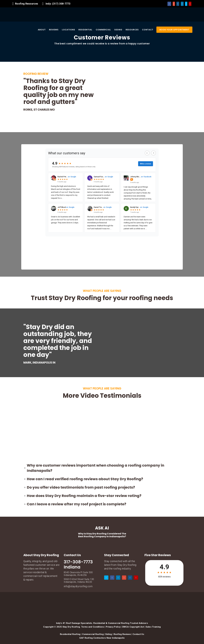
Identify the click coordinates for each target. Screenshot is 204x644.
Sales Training (153, 627)
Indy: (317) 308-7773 (58, 4)
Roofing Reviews (122, 634)
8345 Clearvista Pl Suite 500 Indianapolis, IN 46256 (78, 574)
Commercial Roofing (93, 634)
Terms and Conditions (93, 627)
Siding (109, 634)
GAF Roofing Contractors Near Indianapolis (102, 638)
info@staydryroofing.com (78, 586)
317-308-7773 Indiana (78, 565)
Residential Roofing (70, 634)
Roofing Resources (26, 4)
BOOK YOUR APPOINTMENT (174, 30)
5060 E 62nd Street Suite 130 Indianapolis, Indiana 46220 (79, 581)
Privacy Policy (113, 627)
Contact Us (138, 634)
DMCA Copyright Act (133, 627)
